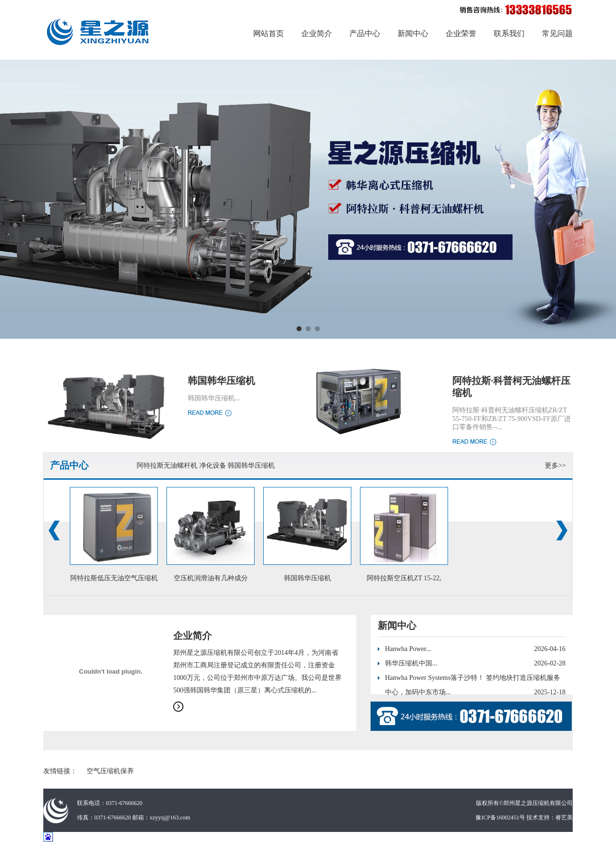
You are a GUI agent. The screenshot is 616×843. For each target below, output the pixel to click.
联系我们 (509, 33)
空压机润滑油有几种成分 (211, 578)
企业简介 (317, 33)
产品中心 (365, 33)
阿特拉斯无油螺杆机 (167, 466)
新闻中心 (413, 33)
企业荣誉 (461, 33)
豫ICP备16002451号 (500, 817)
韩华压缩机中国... (411, 663)
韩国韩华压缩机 (221, 381)
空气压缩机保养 (110, 771)
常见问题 (557, 33)
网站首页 (269, 33)
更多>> (555, 466)
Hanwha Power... (408, 649)
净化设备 (213, 466)
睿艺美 (564, 817)
